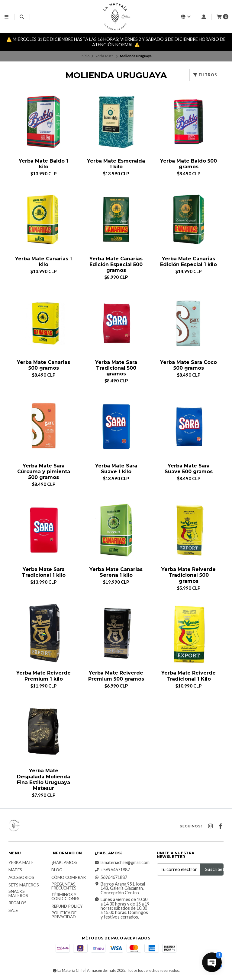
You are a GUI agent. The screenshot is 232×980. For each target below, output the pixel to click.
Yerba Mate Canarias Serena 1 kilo (116, 572)
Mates (15, 870)
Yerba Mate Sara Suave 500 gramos (189, 469)
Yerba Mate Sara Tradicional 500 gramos (116, 368)
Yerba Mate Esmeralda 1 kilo (116, 164)
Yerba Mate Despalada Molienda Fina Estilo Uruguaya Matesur (43, 779)
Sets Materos (24, 885)
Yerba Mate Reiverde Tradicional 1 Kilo (188, 676)
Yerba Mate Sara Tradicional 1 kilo (44, 572)
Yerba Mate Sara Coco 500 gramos (188, 365)
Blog (57, 870)
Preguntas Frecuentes (64, 886)
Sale (13, 911)
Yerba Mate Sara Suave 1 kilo (116, 469)
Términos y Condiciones (65, 897)
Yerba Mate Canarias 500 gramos (43, 365)
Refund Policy (67, 906)
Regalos (18, 903)
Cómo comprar (69, 878)
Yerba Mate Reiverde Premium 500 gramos (116, 676)
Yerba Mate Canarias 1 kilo (43, 262)
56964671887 (111, 877)
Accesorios (21, 878)
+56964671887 (112, 870)
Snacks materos (18, 894)
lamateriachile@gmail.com (122, 863)
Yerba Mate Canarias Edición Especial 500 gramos (116, 264)
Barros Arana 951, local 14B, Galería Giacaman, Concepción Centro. (120, 888)
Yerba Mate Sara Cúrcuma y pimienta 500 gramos (44, 472)
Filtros (205, 75)
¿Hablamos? (64, 863)
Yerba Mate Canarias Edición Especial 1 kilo (188, 262)
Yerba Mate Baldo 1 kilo (43, 164)
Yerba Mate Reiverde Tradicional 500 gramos (188, 575)
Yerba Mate (105, 56)
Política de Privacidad (64, 915)
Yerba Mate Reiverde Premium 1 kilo (43, 676)
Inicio (85, 56)
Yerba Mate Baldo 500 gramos (188, 164)
